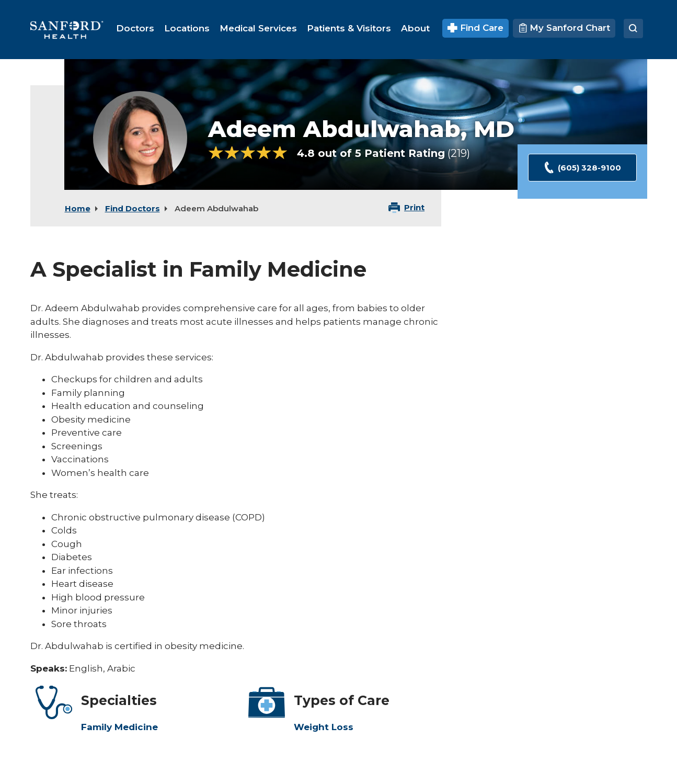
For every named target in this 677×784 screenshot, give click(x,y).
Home (78, 208)
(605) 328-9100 (582, 168)
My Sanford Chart (564, 28)
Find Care (475, 28)
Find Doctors (133, 208)
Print (414, 207)
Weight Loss (324, 727)
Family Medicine (119, 727)
